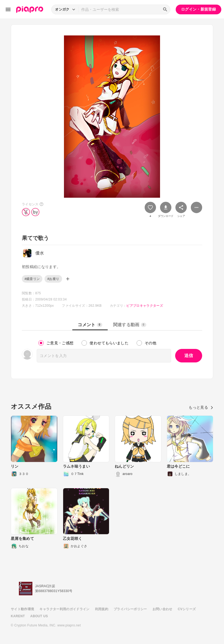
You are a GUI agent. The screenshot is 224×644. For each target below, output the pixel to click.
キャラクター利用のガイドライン (64, 609)
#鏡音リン (32, 279)
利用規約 (102, 609)
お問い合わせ (162, 609)
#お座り (53, 279)
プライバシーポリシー (130, 609)
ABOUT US (39, 616)
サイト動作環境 (22, 609)
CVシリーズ (187, 609)
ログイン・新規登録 (198, 9)
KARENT (18, 616)
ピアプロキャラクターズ (145, 306)
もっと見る (201, 407)
